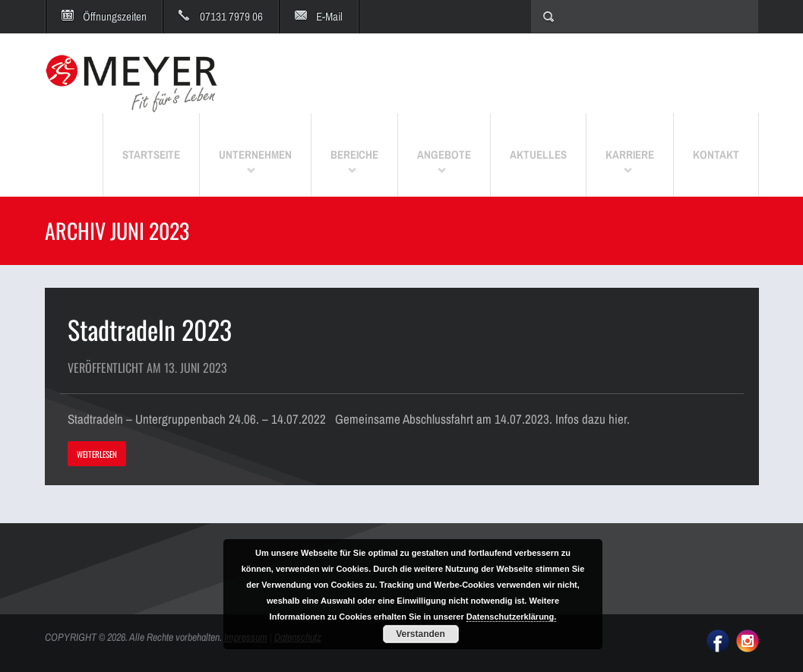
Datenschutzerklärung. (512, 617)
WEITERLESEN (97, 454)
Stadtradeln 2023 (150, 329)
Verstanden (420, 634)
